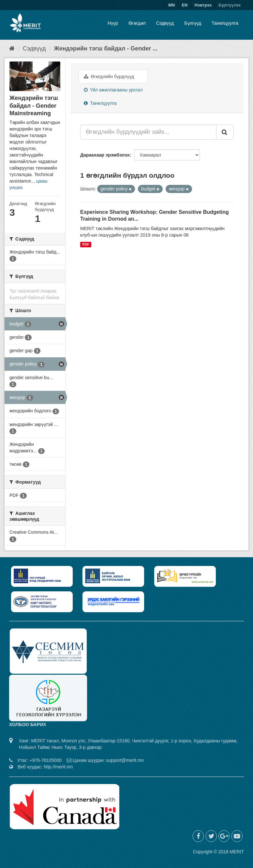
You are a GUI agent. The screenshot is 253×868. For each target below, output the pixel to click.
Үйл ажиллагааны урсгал (113, 90)
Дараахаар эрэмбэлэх (105, 155)
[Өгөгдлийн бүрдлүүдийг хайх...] (148, 132)
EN (185, 5)
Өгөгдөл (137, 23)
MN (171, 5)
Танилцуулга (225, 23)
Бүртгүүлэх (230, 5)
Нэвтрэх (203, 5)
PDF (86, 244)
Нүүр (113, 23)
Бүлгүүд (193, 23)
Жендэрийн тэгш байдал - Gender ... (106, 48)
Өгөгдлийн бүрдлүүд (109, 76)
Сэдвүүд (165, 23)
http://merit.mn (58, 767)
